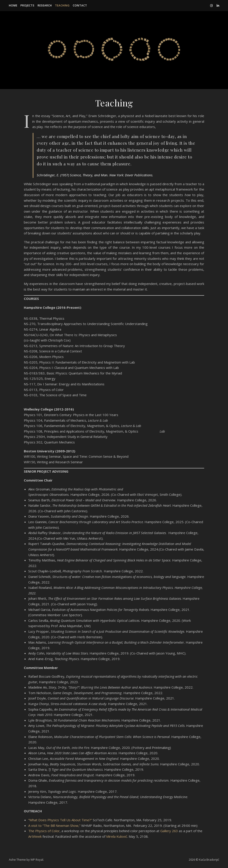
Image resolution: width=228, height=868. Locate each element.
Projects (27, 5)
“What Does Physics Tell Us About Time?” (60, 820)
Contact (80, 5)
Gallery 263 (169, 831)
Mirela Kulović (117, 836)
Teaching (62, 5)
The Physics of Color (44, 831)
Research (45, 5)
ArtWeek (35, 836)
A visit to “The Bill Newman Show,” (54, 825)
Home (13, 5)
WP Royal (37, 860)
